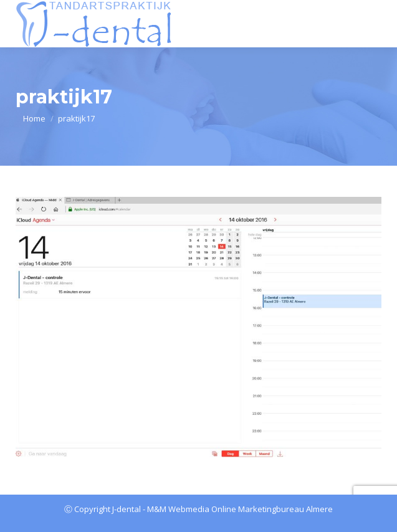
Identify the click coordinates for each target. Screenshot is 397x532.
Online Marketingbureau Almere (272, 509)
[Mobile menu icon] (374, 24)
